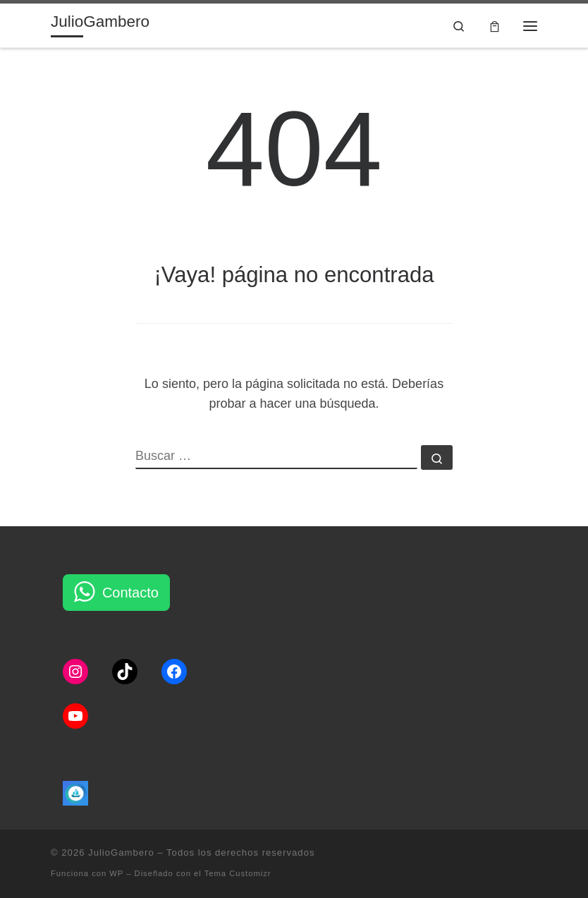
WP (116, 873)
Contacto (130, 593)
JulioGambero (121, 853)
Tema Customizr (238, 873)
